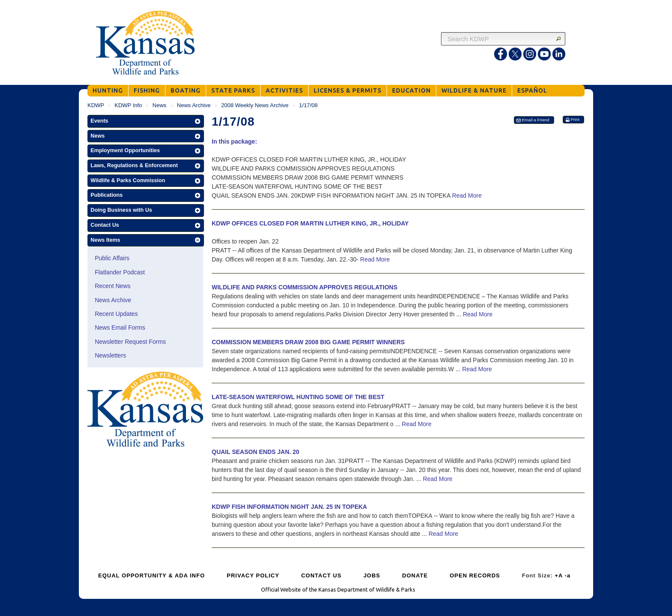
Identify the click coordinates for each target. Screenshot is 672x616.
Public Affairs (112, 258)
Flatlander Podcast (120, 272)
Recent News (112, 286)
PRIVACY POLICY (253, 575)
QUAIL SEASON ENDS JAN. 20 (255, 452)
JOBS (372, 575)
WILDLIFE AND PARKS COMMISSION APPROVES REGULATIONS (304, 287)
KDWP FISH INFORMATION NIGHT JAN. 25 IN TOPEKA (289, 507)
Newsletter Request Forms (130, 342)
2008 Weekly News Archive (255, 105)
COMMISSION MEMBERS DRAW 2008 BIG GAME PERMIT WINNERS (308, 342)
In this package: (234, 141)
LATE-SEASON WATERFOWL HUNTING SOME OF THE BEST (298, 397)
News (160, 105)
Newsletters (110, 355)
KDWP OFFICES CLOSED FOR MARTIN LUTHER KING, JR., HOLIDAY (310, 223)
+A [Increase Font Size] (559, 575)
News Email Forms (120, 328)
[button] (146, 121)
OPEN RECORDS (475, 575)
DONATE (415, 575)
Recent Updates (116, 314)
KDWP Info (128, 105)
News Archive (194, 105)
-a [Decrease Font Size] (568, 575)
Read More (467, 195)
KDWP (96, 105)
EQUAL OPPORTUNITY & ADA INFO (151, 575)
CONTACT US (321, 575)
